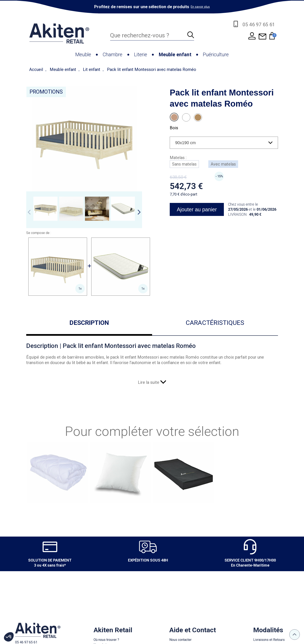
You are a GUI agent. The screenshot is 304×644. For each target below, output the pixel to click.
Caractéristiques (215, 323)
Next (139, 212)
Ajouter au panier (197, 209)
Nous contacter (180, 640)
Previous (29, 212)
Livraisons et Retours (269, 640)
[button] (9, 637)
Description (89, 323)
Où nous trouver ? (106, 640)
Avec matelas (223, 164)
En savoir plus (200, 7)
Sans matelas (184, 164)
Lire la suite (152, 382)
